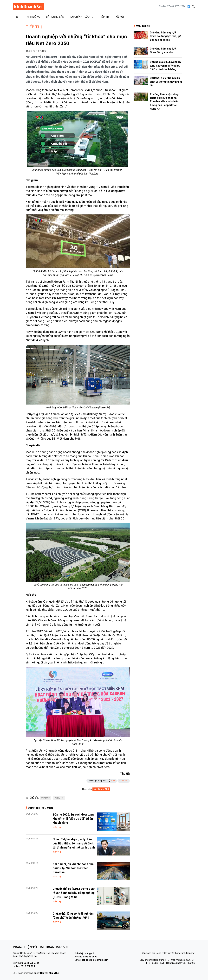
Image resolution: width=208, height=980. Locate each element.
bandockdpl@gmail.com (95, 960)
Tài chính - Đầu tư (82, 17)
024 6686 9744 (31, 963)
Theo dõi (87, 789)
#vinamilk (46, 798)
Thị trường (33, 17)
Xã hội (120, 17)
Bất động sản (55, 17)
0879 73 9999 (90, 957)
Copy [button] (112, 781)
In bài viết (124, 781)
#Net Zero (59, 798)
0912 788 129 (28, 966)
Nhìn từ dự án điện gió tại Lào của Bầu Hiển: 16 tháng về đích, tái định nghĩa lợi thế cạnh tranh (74, 843)
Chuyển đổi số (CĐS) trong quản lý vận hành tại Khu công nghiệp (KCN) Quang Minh (74, 893)
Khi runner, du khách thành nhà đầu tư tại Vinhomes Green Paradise (73, 868)
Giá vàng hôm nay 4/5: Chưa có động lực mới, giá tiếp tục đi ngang (166, 36)
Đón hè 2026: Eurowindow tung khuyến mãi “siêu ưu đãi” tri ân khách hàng (73, 819)
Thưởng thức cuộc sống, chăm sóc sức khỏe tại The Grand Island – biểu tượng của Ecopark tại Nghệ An (165, 102)
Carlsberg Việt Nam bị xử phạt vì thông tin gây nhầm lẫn (166, 82)
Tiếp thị (104, 17)
